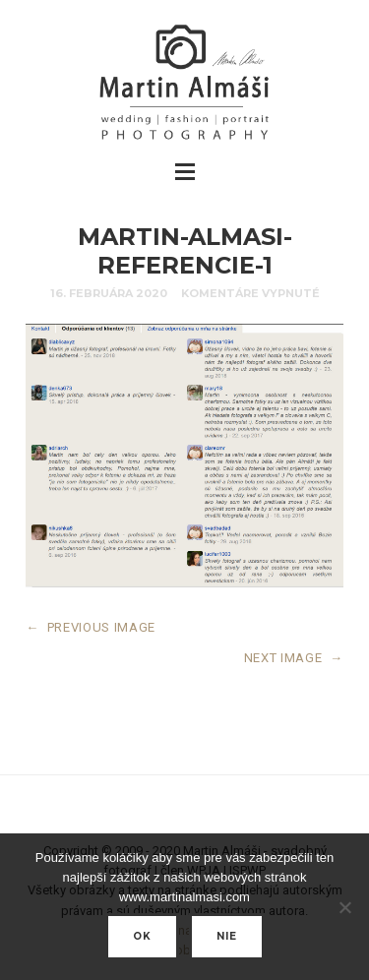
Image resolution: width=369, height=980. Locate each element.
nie (227, 936)
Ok (142, 936)
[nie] (344, 907)
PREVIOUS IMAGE (91, 627)
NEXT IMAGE (294, 658)
